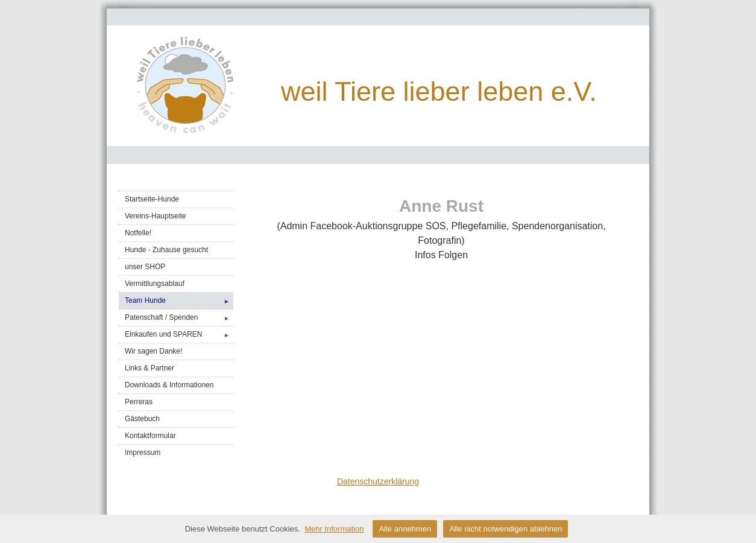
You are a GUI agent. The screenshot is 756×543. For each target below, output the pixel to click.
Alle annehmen (405, 529)
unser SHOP (145, 267)
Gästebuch (142, 419)
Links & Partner (150, 368)
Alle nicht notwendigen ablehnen (506, 529)
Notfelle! (138, 233)
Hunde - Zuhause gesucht (166, 250)
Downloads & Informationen (169, 385)
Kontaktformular (150, 436)
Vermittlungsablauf (155, 284)
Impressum (143, 453)
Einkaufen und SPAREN (179, 335)
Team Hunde (179, 301)
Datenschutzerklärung (378, 481)
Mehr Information (334, 529)
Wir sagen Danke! (153, 351)
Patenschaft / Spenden (179, 318)
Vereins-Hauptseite (155, 216)
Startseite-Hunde (152, 199)
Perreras (139, 402)
